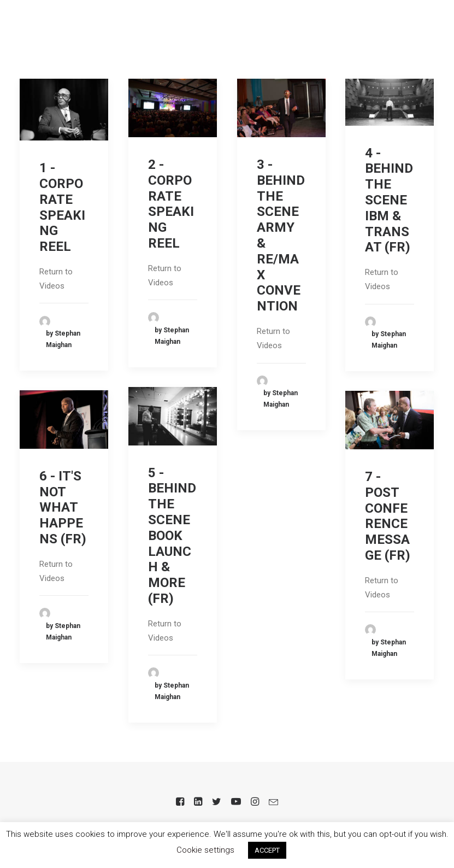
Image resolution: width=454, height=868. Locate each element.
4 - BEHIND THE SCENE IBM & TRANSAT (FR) (389, 200)
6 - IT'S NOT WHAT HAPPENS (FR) (63, 508)
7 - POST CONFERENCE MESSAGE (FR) (388, 516)
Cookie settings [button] (205, 850)
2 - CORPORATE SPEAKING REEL (171, 204)
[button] (429, 30)
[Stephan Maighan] (63, 30)
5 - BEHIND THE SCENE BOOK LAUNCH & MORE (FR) (172, 536)
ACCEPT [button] (267, 850)
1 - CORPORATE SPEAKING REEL (62, 207)
